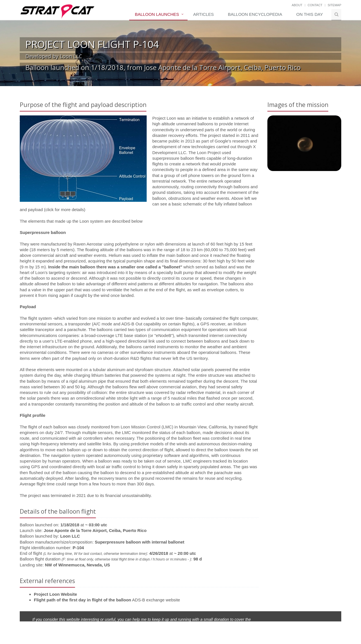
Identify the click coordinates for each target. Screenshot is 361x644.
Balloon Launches (157, 14)
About (297, 5)
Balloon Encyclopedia (255, 14)
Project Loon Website (55, 594)
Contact (315, 5)
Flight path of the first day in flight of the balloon (82, 600)
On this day (310, 14)
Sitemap (334, 5)
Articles (203, 14)
